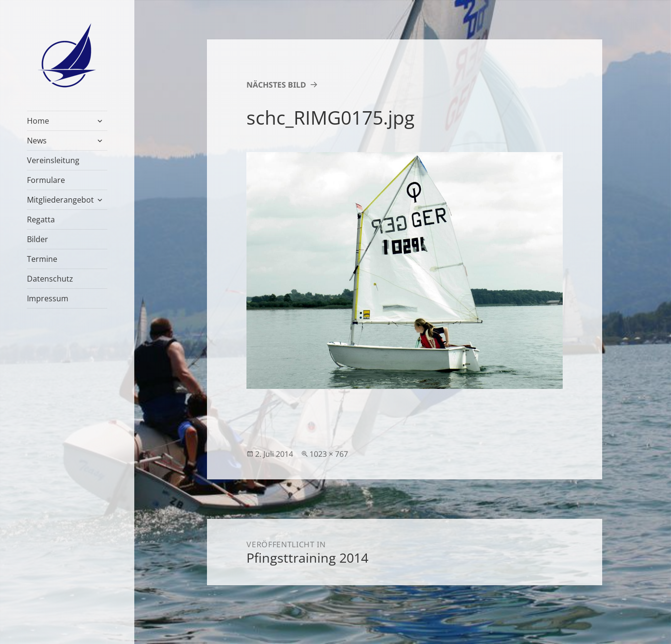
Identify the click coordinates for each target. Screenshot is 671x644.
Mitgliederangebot (60, 200)
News (37, 141)
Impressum (48, 298)
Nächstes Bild (276, 85)
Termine (42, 259)
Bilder (38, 239)
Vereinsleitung (53, 160)
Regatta (41, 219)
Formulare (46, 180)
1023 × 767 (329, 454)
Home (38, 121)
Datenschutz (50, 279)
